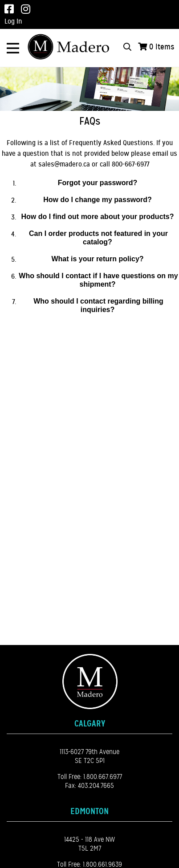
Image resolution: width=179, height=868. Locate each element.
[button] (98, 184)
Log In (13, 21)
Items (162, 47)
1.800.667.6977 (103, 777)
